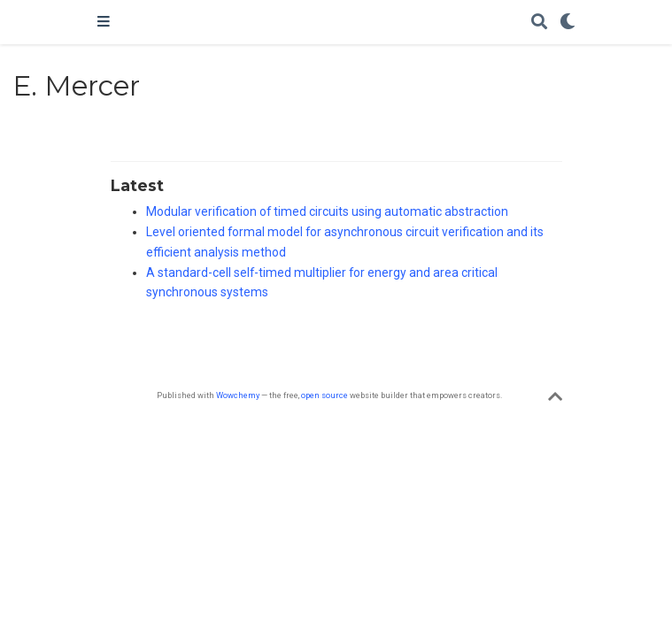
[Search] (539, 23)
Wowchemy (238, 395)
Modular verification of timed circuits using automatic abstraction (327, 211)
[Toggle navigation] (104, 22)
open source (324, 395)
